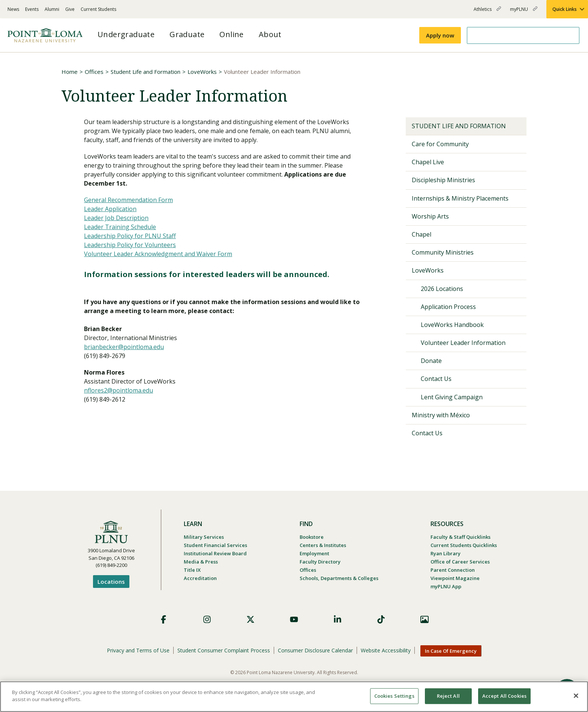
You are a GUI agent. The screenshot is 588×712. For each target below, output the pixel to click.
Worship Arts (430, 216)
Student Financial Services (215, 545)
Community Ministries (443, 252)
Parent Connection (453, 570)
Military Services (204, 537)
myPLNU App (446, 586)
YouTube (294, 619)
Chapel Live (428, 162)
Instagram (207, 619)
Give (70, 9)
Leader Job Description (116, 218)
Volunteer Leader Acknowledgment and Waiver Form (158, 254)
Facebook (163, 619)
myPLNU (524, 12)
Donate (431, 361)
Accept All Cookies (504, 696)
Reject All (448, 696)
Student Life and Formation (145, 72)
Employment (314, 553)
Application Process (448, 307)
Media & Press (201, 562)
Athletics (487, 12)
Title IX (192, 570)
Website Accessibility (386, 650)
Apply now (440, 35)
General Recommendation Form (128, 200)
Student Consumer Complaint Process (224, 650)
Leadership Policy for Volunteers (130, 245)
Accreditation (200, 578)
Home (70, 72)
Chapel (421, 234)
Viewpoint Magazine (455, 578)
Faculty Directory (320, 562)
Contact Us (436, 379)
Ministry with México (441, 415)
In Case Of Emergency (451, 651)
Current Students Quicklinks (464, 545)
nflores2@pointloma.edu (118, 390)
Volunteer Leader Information (463, 343)
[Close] (576, 696)
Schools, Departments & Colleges (339, 578)
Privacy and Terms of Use (138, 650)
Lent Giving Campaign (452, 397)
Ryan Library (445, 553)
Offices (94, 72)
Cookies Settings (394, 696)
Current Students (98, 9)
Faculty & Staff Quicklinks (460, 537)
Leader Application (110, 209)
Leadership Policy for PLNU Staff (130, 236)
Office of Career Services (460, 562)
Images (424, 619)
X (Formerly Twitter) (250, 619)
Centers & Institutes (323, 545)
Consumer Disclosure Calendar (315, 650)
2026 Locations (442, 289)
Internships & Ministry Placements (460, 198)
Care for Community (440, 144)
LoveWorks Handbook (452, 325)
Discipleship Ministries (443, 180)
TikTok (381, 619)
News (13, 9)
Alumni (52, 9)
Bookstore (312, 537)
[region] (294, 697)
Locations (111, 582)
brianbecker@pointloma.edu (124, 347)
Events (32, 9)
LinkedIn (337, 619)
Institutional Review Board (215, 553)
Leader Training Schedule (120, 227)
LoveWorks (202, 72)
